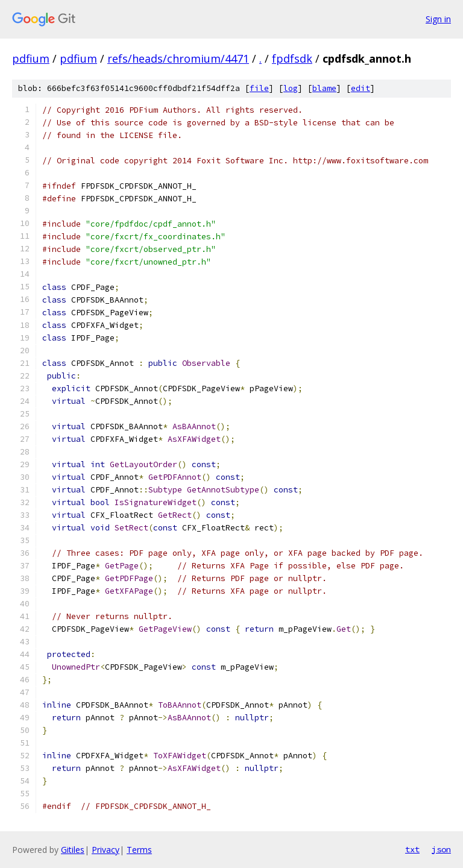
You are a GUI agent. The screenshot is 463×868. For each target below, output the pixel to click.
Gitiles (73, 850)
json (441, 849)
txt (412, 849)
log (291, 88)
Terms (139, 850)
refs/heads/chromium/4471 (178, 58)
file (259, 88)
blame (324, 88)
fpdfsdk (292, 58)
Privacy (106, 850)
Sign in (438, 19)
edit (361, 88)
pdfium (31, 58)
